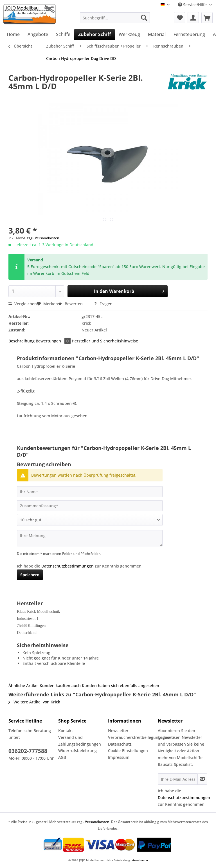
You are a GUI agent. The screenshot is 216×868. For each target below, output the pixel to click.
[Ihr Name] (90, 492)
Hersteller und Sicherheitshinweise (105, 341)
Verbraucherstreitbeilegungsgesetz (131, 737)
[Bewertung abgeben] (90, 520)
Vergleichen (23, 304)
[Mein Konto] (193, 18)
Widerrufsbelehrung (77, 751)
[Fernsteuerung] (189, 34)
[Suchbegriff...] (115, 18)
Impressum (119, 757)
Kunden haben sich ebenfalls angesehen (121, 686)
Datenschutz (120, 744)
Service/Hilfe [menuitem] (193, 5)
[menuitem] (115, 20)
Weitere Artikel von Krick (34, 702)
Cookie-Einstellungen (128, 751)
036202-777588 (28, 751)
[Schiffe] (63, 34)
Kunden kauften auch (60, 686)
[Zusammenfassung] (90, 506)
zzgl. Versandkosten (43, 238)
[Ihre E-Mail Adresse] (178, 779)
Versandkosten (97, 822)
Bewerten (71, 304)
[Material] (157, 34)
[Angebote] (38, 34)
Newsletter (118, 731)
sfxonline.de (140, 860)
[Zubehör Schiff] (94, 34)
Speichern (30, 575)
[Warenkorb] (207, 18)
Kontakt (66, 731)
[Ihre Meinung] (90, 538)
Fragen (103, 304)
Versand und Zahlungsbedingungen (80, 741)
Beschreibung (22, 341)
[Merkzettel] (179, 18)
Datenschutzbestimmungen (67, 566)
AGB (62, 757)
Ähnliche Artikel (23, 686)
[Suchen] (144, 18)
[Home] (13, 34)
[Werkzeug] (129, 34)
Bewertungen (54, 341)
